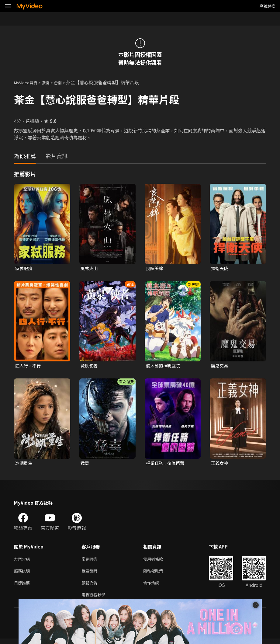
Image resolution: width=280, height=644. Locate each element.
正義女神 (220, 464)
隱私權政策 (158, 574)
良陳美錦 (155, 268)
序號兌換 (268, 6)
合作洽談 (156, 587)
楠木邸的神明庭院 (164, 366)
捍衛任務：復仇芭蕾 (166, 464)
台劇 (64, 82)
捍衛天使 (220, 268)
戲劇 (50, 82)
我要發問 (91, 574)
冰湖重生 (24, 464)
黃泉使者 (90, 366)
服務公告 (91, 587)
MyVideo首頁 (28, 82)
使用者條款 (158, 561)
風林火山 (90, 268)
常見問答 (91, 561)
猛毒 (85, 464)
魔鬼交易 (220, 366)
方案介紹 (23, 561)
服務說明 (23, 574)
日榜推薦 (23, 587)
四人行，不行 (29, 366)
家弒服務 (24, 268)
